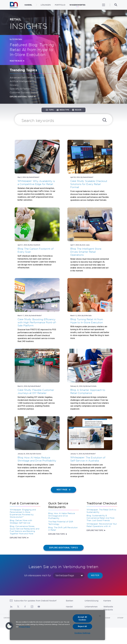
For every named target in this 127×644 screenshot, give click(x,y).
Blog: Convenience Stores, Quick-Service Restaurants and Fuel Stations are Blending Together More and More (25, 530)
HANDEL (28, 5)
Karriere (107, 601)
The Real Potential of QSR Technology (61, 523)
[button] (9, 626)
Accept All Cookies (82, 618)
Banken (70, 601)
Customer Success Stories (24, 92)
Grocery (14, 85)
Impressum (106, 618)
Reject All (82, 626)
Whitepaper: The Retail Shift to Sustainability (101, 511)
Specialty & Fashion (20, 89)
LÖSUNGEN (46, 5)
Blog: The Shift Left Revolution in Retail (63, 529)
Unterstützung (92, 601)
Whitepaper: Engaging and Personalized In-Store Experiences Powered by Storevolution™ (23, 513)
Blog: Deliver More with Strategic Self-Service (21, 522)
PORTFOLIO (60, 5)
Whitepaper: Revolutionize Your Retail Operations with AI (102, 525)
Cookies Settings (82, 633)
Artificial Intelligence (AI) (23, 81)
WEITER (95, 575)
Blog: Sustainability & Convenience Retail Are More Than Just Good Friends (100, 518)
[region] (57, 625)
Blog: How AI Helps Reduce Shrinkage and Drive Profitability (62, 516)
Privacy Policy (25, 627)
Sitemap (120, 618)
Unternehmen (91, 607)
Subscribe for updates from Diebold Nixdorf (35, 601)
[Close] (100, 616)
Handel (69, 607)
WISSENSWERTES (77, 5)
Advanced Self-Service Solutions (27, 77)
